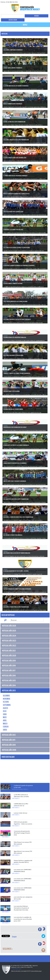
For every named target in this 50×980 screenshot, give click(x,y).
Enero (5, 730)
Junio (5, 714)
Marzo (5, 723)
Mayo (5, 717)
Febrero (6, 727)
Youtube (45, 2)
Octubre (6, 702)
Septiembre (7, 705)
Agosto (5, 708)
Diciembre (6, 696)
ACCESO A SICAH (13, 20)
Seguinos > (8, 949)
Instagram (48, 2)
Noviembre (7, 699)
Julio (5, 711)
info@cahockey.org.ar (16, 969)
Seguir (14, 936)
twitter (42, 2)
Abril (5, 720)
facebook (40, 2)
